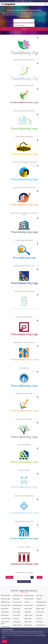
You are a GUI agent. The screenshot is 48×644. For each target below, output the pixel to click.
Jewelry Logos (28, 608)
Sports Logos (40, 622)
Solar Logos (39, 615)
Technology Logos (41, 625)
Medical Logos (28, 625)
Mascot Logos (28, 618)
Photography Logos (41, 602)
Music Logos (39, 595)
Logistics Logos (28, 615)
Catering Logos (5, 612)
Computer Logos (5, 626)
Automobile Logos (6, 605)
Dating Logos (16, 598)
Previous (10, 577)
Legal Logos (28, 612)
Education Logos (17, 602)
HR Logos (27, 602)
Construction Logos (18, 595)
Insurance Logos (29, 605)
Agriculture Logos (6, 598)
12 (35, 577)
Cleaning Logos (5, 615)
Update (24, 29)
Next (40, 577)
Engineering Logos (18, 605)
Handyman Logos (29, 595)
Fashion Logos (17, 608)
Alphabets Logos (5, 602)
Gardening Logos (17, 625)
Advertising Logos (6, 595)
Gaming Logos (17, 622)
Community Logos (6, 618)
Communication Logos (5, 622)
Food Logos (16, 618)
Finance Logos (16, 612)
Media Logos (28, 622)
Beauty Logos (5, 608)
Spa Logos (39, 618)
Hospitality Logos (29, 598)
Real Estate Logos (41, 605)
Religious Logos (40, 608)
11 (32, 577)
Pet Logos (39, 598)
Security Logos (40, 612)
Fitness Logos (16, 615)
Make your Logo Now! (24, 581)
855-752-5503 (18, 1)
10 (29, 577)
